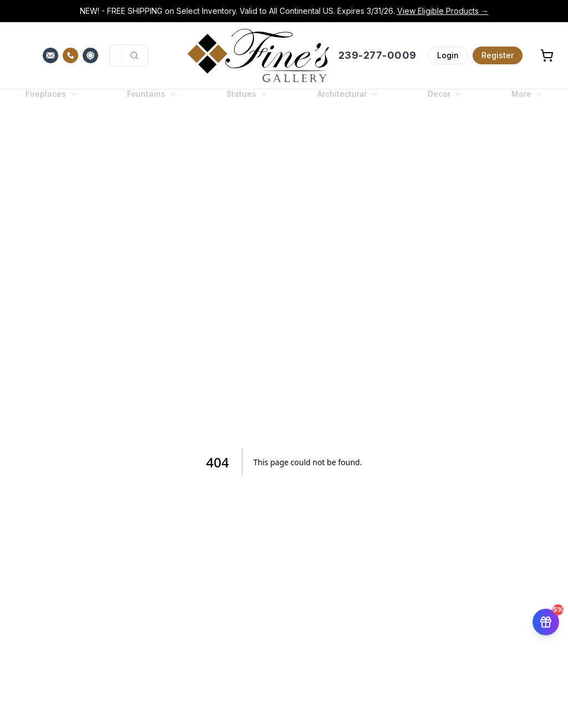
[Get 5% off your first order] (546, 620)
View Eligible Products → (443, 11)
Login (448, 55)
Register (498, 55)
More (527, 103)
